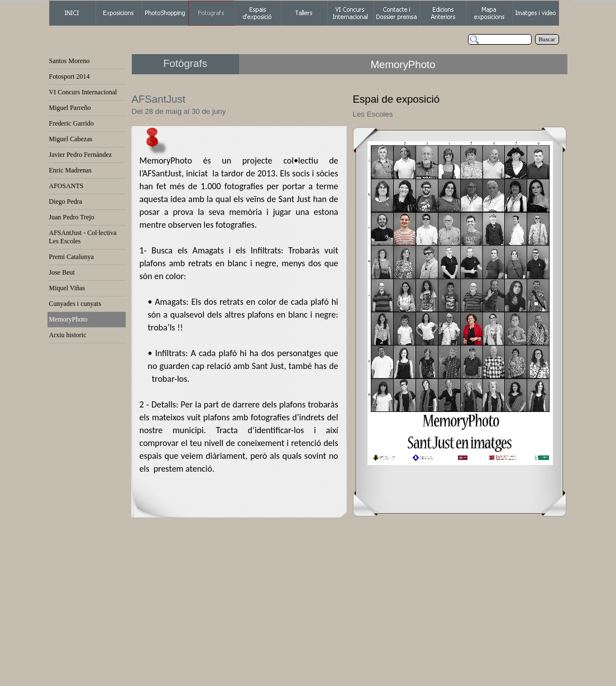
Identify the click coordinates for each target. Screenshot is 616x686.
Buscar (547, 39)
